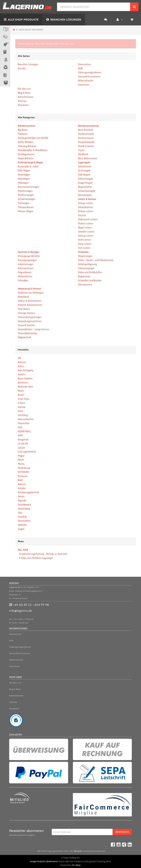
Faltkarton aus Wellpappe (31, 293)
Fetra (20, 411)
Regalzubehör (85, 187)
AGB (80, 68)
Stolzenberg (24, 509)
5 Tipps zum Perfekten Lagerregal (36, 558)
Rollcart (22, 484)
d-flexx (21, 403)
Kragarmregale (85, 183)
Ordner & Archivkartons (30, 301)
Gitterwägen (24, 175)
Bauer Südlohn (25, 378)
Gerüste (82, 215)
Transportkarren (26, 207)
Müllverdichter (25, 276)
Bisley (21, 391)
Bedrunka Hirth (25, 387)
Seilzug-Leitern (86, 236)
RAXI (20, 480)
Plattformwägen (26, 195)
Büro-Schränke (86, 130)
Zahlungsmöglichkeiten (90, 72)
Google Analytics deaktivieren (44, 861)
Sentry (21, 496)
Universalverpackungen (30, 317)
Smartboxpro (25, 504)
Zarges (21, 529)
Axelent (22, 374)
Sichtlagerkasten (26, 154)
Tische (81, 150)
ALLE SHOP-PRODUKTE (21, 20)
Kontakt (22, 68)
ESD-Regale (84, 175)
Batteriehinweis (26, 97)
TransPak (22, 517)
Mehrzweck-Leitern (88, 219)
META (21, 460)
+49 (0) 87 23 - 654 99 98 (31, 605)
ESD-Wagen (24, 170)
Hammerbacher (26, 419)
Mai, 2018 (23, 550)
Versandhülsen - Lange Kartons (34, 329)
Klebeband (23, 297)
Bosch (21, 395)
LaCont (21, 448)
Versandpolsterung (27, 333)
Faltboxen (23, 134)
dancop (22, 407)
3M (19, 358)
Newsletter (23, 105)
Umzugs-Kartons (26, 313)
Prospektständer (86, 142)
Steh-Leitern (85, 240)
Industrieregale (86, 179)
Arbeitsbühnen (86, 207)
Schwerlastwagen (27, 199)
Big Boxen (23, 130)
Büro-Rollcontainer (88, 158)
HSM (20, 435)
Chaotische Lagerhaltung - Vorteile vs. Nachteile (43, 554)
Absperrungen (85, 256)
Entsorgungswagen (27, 260)
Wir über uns (24, 89)
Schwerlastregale (87, 191)
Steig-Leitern (85, 244)
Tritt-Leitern (84, 248)
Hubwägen (23, 183)
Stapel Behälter (26, 158)
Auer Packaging (26, 370)
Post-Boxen (24, 309)
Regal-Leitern (85, 227)
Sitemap (22, 101)
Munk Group (24, 468)
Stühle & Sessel (86, 146)
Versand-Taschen (26, 325)
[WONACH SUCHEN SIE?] (94, 7)
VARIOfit (22, 525)
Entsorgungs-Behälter (29, 256)
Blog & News (24, 93)
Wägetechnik (24, 337)
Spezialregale (85, 195)
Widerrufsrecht (86, 81)
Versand (77, 851)
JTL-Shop (76, 865)
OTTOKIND (24, 472)
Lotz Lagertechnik (27, 452)
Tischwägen (24, 203)
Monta (21, 464)
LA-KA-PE (23, 444)
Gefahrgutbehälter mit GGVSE (33, 138)
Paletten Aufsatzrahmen (30, 305)
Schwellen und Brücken (90, 280)
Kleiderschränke (86, 134)
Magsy (21, 456)
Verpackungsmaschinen (30, 321)
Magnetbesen (25, 272)
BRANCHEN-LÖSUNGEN (64, 20)
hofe (20, 427)
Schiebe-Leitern (86, 232)
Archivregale (84, 170)
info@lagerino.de (21, 611)
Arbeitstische (85, 166)
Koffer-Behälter (26, 142)
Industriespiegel (86, 268)
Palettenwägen (25, 191)
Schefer (22, 488)
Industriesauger (26, 264)
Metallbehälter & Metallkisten (33, 150)
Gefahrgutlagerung (88, 264)
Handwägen (24, 179)
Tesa (20, 513)
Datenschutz (85, 64)
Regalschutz (84, 276)
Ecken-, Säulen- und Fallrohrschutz (96, 260)
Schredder (23, 280)
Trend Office (24, 521)
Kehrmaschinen (26, 268)
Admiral (22, 362)
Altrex (21, 366)
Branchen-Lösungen (28, 64)
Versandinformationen (89, 77)
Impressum (84, 85)
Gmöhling (23, 415)
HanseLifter (24, 423)
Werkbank (83, 154)
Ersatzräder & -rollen (28, 166)
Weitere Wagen (26, 211)
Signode (22, 500)
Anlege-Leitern (86, 203)
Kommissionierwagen (29, 187)
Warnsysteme (85, 284)
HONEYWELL (25, 431)
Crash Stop (23, 399)
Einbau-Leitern (86, 211)
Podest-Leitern (86, 223)
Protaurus (23, 476)
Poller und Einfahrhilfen (90, 272)
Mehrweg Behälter (27, 146)
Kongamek (23, 440)
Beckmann (23, 383)
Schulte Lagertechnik (28, 492)
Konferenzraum (86, 138)
